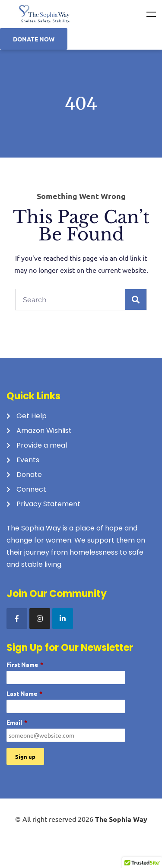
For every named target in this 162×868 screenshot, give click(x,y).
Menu (151, 14)
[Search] (136, 300)
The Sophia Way (121, 819)
